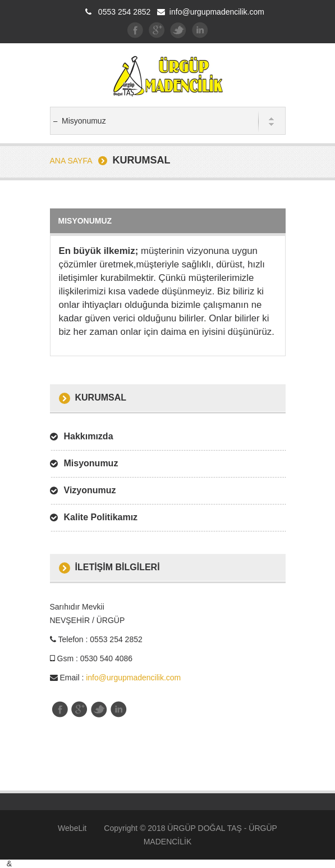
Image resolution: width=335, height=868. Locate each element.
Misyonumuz (91, 463)
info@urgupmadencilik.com (217, 12)
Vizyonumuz (90, 490)
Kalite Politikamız (101, 517)
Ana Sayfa (71, 161)
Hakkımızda (89, 436)
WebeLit (72, 828)
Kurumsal (101, 397)
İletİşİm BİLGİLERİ (118, 567)
